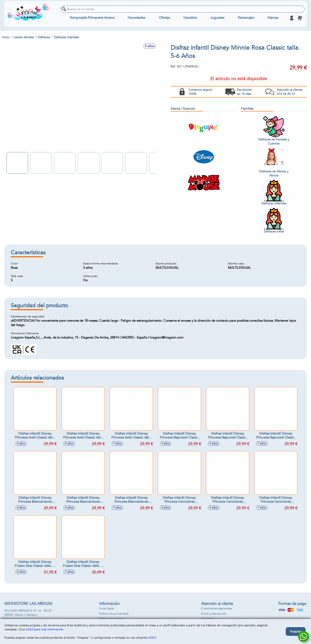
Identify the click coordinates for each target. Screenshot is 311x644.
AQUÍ (152, 638)
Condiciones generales (217, 608)
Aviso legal (106, 608)
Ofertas (164, 18)
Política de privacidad (114, 614)
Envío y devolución (214, 614)
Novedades (136, 18)
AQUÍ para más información (44, 629)
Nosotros (190, 18)
